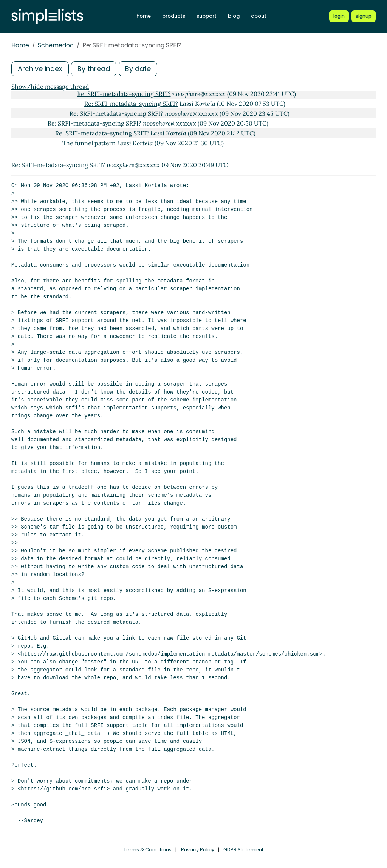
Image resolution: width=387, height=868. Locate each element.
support (207, 16)
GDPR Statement (243, 850)
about (259, 16)
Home (20, 45)
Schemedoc (56, 45)
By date (138, 69)
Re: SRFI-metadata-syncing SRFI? (124, 94)
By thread (94, 69)
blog (234, 16)
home (144, 16)
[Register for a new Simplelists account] (364, 16)
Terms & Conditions (148, 850)
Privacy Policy (198, 850)
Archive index (40, 69)
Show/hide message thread (50, 87)
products (174, 16)
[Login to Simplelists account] (339, 16)
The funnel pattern (89, 143)
